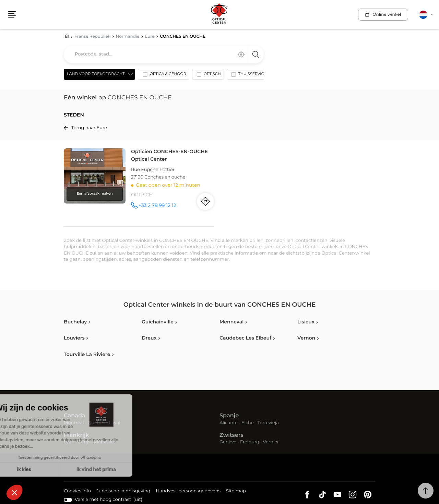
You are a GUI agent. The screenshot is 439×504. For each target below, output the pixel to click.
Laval (114, 423)
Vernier (271, 442)
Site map (236, 491)
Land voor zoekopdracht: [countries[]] (96, 74)
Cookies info (77, 491)
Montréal (74, 423)
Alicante (229, 423)
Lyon (69, 442)
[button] (12, 15)
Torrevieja (268, 423)
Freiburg (250, 442)
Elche (248, 423)
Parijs (84, 442)
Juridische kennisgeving (123, 491)
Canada (75, 416)
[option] (163, 76)
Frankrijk (76, 435)
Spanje (229, 416)
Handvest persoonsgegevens (188, 491)
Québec (96, 423)
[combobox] (164, 54)
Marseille (104, 442)
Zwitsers (232, 435)
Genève (228, 442)
